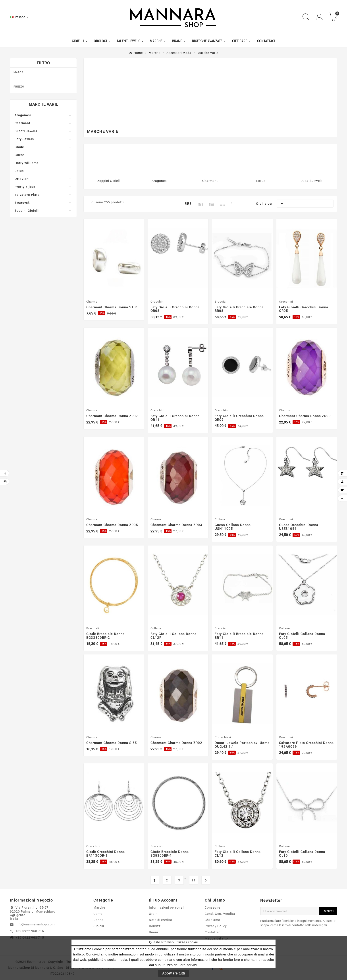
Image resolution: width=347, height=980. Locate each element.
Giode (19, 200)
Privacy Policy (216, 926)
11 (194, 880)
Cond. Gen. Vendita (220, 914)
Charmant (46, 80)
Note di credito (161, 920)
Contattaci (213, 932)
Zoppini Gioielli (27, 264)
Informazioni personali (167, 908)
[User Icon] (319, 17)
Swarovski (23, 256)
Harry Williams (46, 116)
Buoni (153, 932)
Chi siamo (212, 920)
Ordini (154, 914)
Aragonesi (23, 168)
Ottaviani (22, 232)
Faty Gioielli (46, 95)
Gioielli (99, 926)
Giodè (46, 101)
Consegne (212, 908)
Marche (99, 908)
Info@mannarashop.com (35, 924)
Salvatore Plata (27, 248)
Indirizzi (155, 926)
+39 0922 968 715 (30, 931)
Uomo (98, 914)
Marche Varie (43, 157)
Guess (46, 109)
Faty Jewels (24, 192)
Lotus (19, 224)
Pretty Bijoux (25, 240)
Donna (98, 920)
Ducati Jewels (46, 88)
